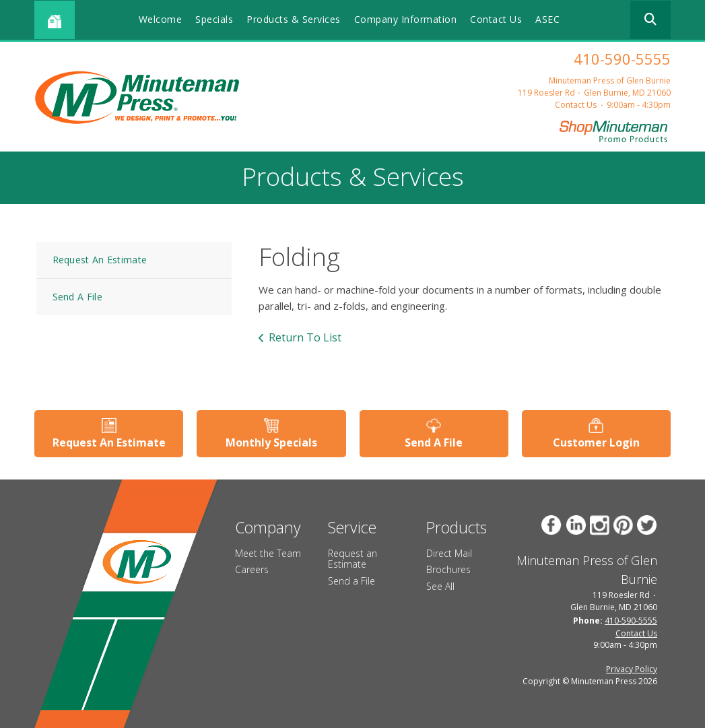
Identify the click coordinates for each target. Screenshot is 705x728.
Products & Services (294, 19)
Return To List (305, 337)
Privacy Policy (632, 669)
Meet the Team (268, 553)
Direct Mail (449, 553)
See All (440, 586)
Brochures (448, 569)
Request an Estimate (352, 559)
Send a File (351, 581)
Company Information (406, 19)
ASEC (547, 19)
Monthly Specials (271, 442)
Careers (252, 569)
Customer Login (596, 442)
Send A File (77, 297)
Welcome (161, 19)
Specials (214, 19)
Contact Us (496, 19)
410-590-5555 (622, 59)
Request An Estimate (100, 260)
